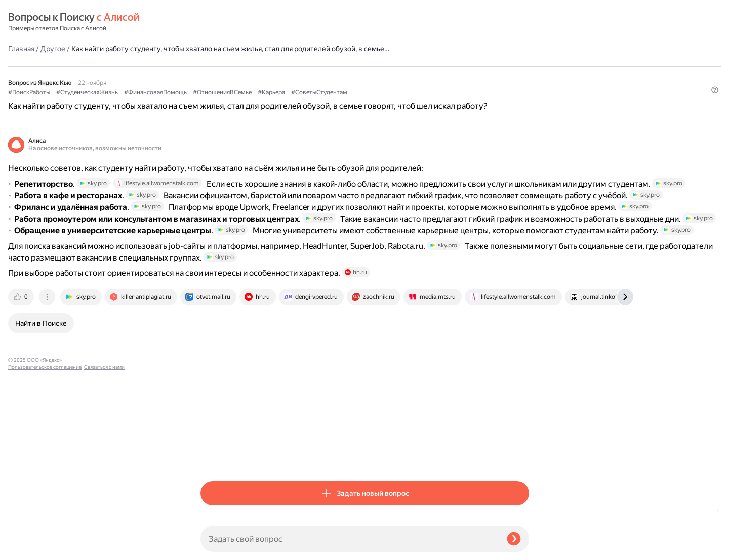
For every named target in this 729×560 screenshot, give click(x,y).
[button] (523, 104)
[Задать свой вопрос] (350, 539)
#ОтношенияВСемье (415, 76)
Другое (245, 22)
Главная (214, 22)
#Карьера (464, 76)
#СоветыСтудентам (229, 87)
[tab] (214, 456)
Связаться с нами (28, 548)
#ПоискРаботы (221, 76)
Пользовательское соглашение (45, 541)
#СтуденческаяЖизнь (279, 76)
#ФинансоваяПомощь (348, 76)
